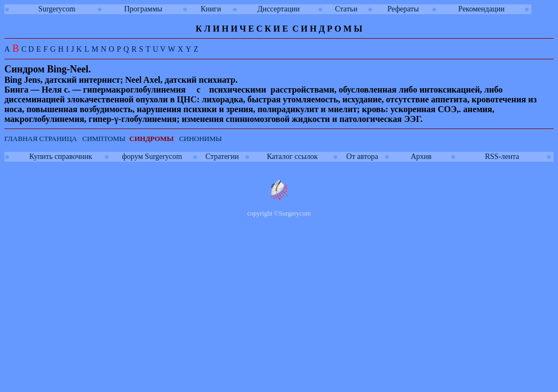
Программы (143, 9)
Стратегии (222, 157)
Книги (211, 9)
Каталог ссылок (292, 157)
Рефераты (403, 9)
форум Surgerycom (152, 157)
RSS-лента (502, 157)
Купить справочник (61, 157)
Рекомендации (481, 9)
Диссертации (278, 9)
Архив (421, 157)
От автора (362, 157)
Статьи (346, 9)
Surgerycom (57, 9)
